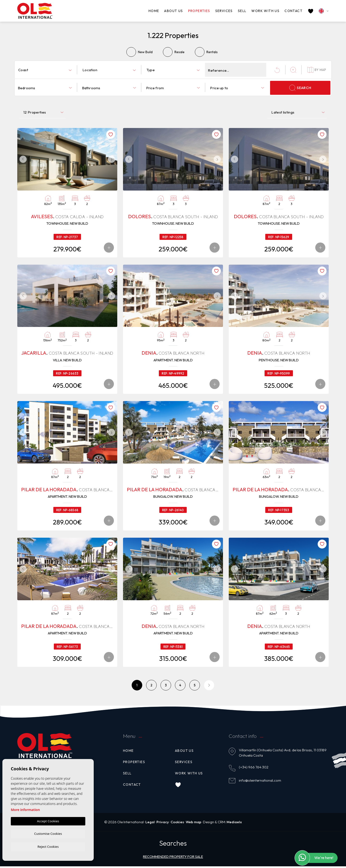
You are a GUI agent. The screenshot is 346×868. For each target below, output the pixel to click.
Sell (242, 11)
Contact (293, 11)
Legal (149, 824)
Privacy (162, 824)
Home (154, 11)
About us (173, 11)
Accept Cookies (48, 820)
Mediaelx (235, 824)
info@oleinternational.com (260, 782)
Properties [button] (199, 11)
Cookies (177, 824)
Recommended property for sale (173, 858)
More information (25, 809)
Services (224, 11)
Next (112, 159)
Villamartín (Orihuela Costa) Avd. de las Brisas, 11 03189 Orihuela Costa (283, 754)
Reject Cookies (48, 846)
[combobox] (45, 70)
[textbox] (46, 70)
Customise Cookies (48, 833)
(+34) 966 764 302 (254, 769)
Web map (194, 824)
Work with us (265, 11)
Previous (22, 159)
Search (300, 88)
